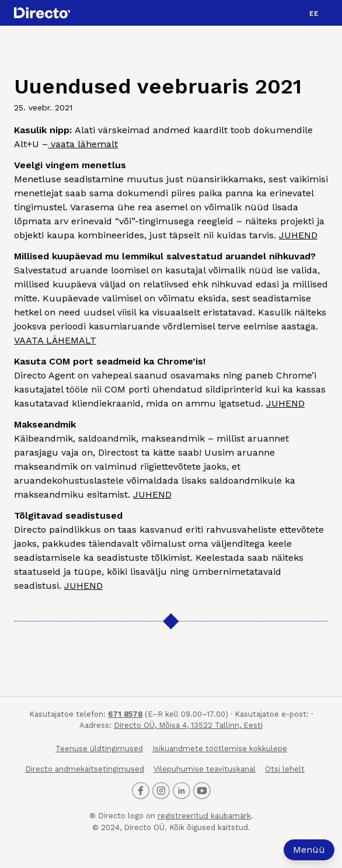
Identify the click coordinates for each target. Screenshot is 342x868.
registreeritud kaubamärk (204, 816)
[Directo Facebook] (141, 791)
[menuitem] (314, 13)
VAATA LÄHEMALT (55, 340)
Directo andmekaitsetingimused (85, 769)
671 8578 (125, 714)
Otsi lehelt (285, 769)
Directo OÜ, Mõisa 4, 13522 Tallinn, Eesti (188, 725)
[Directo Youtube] (202, 791)
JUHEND (298, 235)
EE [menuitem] (314, 13)
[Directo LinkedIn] (182, 791)
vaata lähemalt (83, 144)
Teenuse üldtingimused (99, 749)
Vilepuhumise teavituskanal (205, 769)
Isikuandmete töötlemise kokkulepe (220, 749)
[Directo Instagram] (161, 791)
